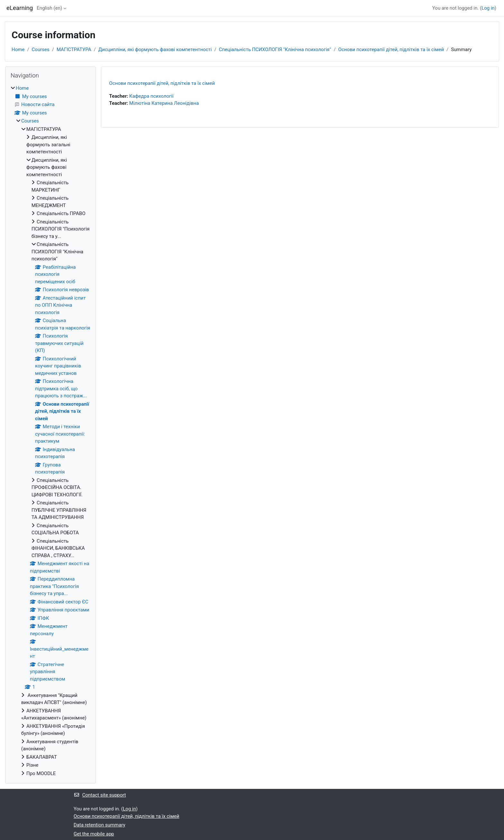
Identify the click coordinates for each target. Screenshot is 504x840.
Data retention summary (99, 825)
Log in (488, 8)
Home (18, 50)
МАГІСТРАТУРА (74, 50)
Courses (41, 50)
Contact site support (100, 795)
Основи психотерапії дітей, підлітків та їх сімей (391, 50)
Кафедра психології (151, 96)
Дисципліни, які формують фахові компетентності (155, 50)
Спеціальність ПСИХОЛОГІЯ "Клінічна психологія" (275, 50)
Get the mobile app (94, 834)
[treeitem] (50, 431)
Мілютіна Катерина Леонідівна (164, 103)
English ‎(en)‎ (49, 8)
